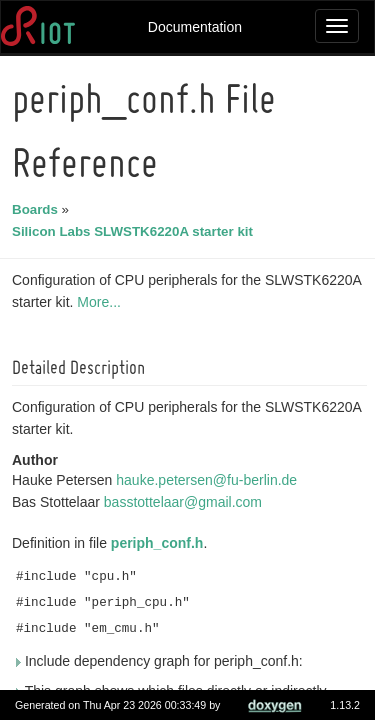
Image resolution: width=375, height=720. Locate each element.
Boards (38, 209)
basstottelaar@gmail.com (186, 502)
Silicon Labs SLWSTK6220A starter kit (135, 231)
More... (102, 302)
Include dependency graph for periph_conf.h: (160, 661)
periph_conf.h (160, 543)
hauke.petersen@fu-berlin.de (209, 480)
